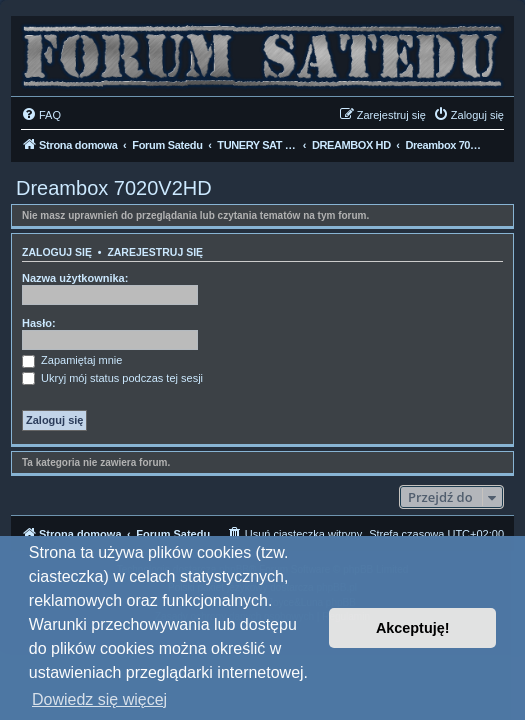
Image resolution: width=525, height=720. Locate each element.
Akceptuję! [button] (413, 628)
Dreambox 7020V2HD (114, 188)
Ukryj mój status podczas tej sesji (112, 378)
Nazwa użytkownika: (75, 278)
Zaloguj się (57, 252)
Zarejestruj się (155, 252)
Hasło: (39, 323)
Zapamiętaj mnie (72, 360)
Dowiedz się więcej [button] (99, 699)
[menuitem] (41, 115)
